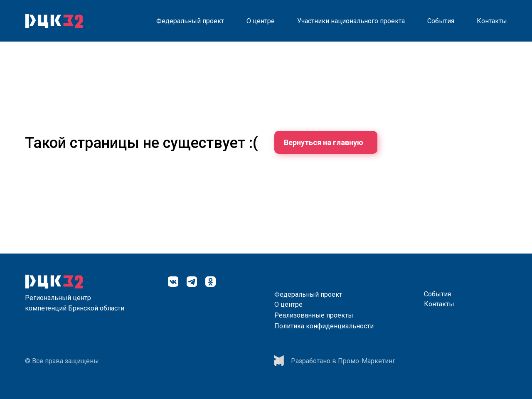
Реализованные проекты (314, 315)
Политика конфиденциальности (324, 326)
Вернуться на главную (324, 142)
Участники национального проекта (351, 21)
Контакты (492, 21)
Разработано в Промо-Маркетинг (343, 361)
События (441, 21)
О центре (261, 21)
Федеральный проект (190, 21)
